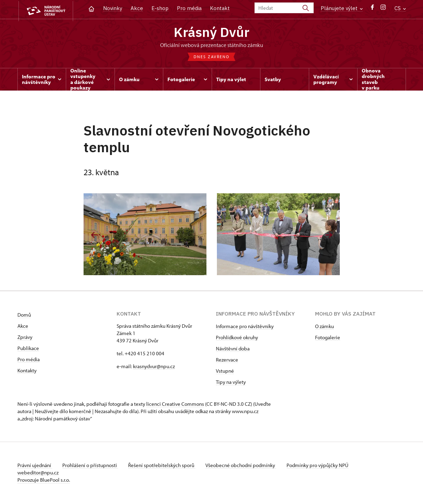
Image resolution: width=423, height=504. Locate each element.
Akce (137, 8)
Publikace (28, 349)
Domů (24, 316)
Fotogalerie (328, 338)
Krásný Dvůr (212, 32)
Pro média (189, 8)
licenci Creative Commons (175, 405)
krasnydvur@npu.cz (154, 367)
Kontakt (220, 8)
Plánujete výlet (342, 8)
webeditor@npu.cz (38, 474)
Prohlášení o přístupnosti (91, 466)
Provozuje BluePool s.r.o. (44, 481)
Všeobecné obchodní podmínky (244, 466)
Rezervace (227, 361)
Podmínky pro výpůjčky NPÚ (321, 466)
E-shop (160, 8)
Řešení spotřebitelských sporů (164, 466)
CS (400, 8)
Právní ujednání (35, 466)
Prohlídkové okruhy (237, 338)
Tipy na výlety (231, 383)
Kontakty (27, 371)
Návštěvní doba (233, 350)
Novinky (113, 8)
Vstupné (225, 372)
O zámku (324, 327)
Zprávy (25, 338)
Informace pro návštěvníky (245, 327)
